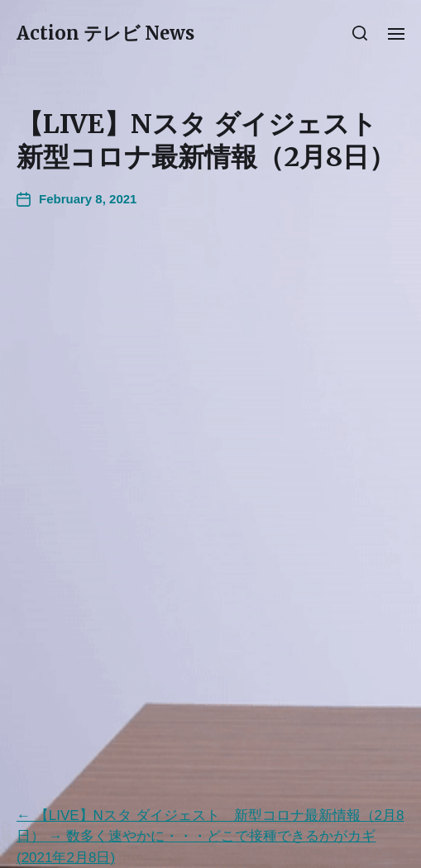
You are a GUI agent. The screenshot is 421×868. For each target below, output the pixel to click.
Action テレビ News (105, 33)
